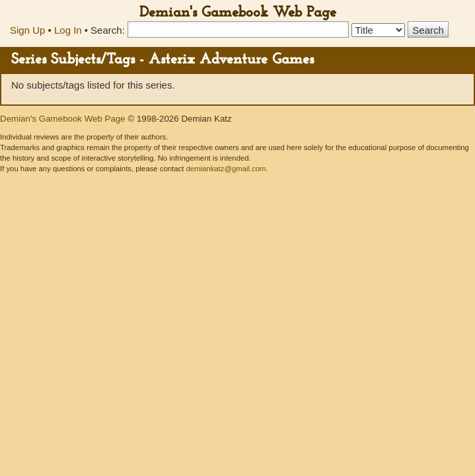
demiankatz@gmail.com (226, 169)
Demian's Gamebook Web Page (238, 13)
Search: (108, 30)
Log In (68, 30)
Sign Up (27, 30)
